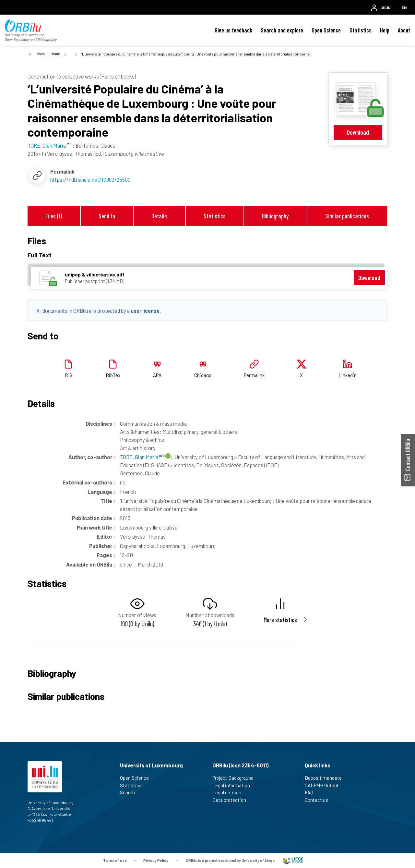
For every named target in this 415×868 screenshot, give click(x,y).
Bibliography (275, 216)
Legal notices (230, 792)
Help (385, 30)
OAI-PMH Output (325, 785)
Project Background (236, 778)
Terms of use (115, 860)
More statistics (280, 620)
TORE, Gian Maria (142, 457)
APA (157, 375)
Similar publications (347, 216)
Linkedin (348, 375)
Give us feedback (233, 30)
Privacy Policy (156, 860)
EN (404, 7)
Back (41, 54)
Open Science (326, 30)
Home (55, 54)
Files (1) (54, 216)
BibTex (113, 375)
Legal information (234, 785)
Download (358, 132)
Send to (107, 216)
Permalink (254, 375)
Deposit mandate (326, 778)
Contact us (319, 800)
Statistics (361, 30)
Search (130, 792)
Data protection (232, 800)
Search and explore (282, 30)
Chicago (203, 375)
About (404, 30)
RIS (69, 375)
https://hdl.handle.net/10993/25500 (90, 179)
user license (145, 311)
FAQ (312, 792)
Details (159, 216)
